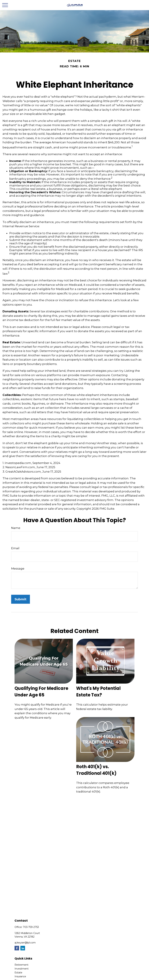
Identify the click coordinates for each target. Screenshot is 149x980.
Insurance (20, 976)
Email (15, 548)
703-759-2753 (31, 927)
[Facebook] (17, 948)
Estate (18, 973)
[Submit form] (21, 599)
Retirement (21, 965)
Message (18, 569)
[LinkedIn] (23, 948)
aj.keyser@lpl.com (25, 943)
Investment (22, 969)
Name (16, 528)
